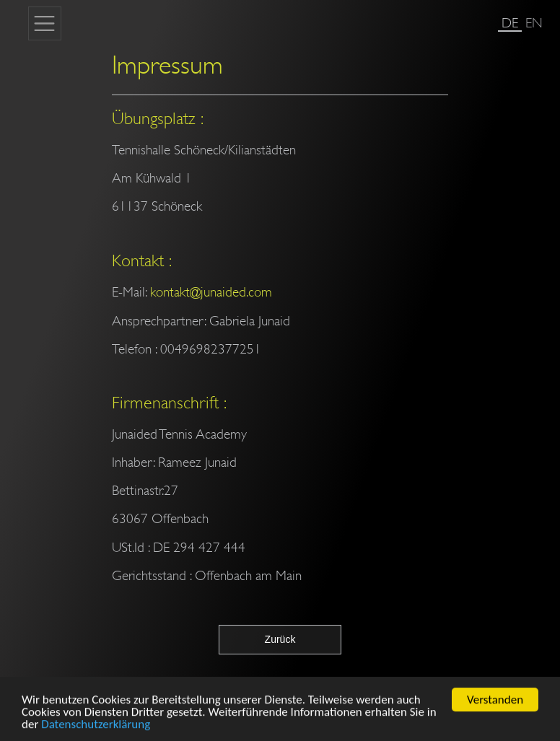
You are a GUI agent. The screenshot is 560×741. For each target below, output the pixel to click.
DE (510, 23)
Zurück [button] (280, 639)
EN (534, 23)
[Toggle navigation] (45, 23)
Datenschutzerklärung (96, 728)
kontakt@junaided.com (211, 292)
